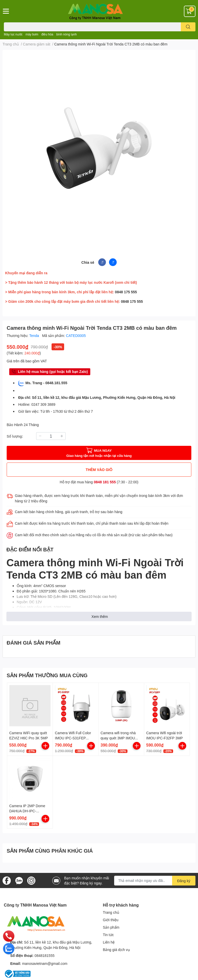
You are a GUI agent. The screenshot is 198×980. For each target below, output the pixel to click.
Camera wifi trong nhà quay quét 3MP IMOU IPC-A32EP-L (118, 738)
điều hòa (47, 34)
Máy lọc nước (13, 34)
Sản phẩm (111, 927)
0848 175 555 (126, 292)
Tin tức (108, 935)
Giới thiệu (111, 920)
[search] (188, 27)
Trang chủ (111, 912)
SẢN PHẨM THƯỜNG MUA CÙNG (47, 675)
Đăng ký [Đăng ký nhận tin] (184, 881)
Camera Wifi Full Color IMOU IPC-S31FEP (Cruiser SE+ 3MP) (73, 738)
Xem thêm (100, 616)
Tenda (35, 336)
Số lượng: (15, 436)
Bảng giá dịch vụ (116, 950)
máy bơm (32, 34)
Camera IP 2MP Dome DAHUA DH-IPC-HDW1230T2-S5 (27, 811)
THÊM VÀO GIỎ (99, 470)
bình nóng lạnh (66, 34)
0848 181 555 (105, 482)
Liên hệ (109, 942)
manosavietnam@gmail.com (45, 963)
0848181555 (45, 955)
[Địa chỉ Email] (155, 881)
